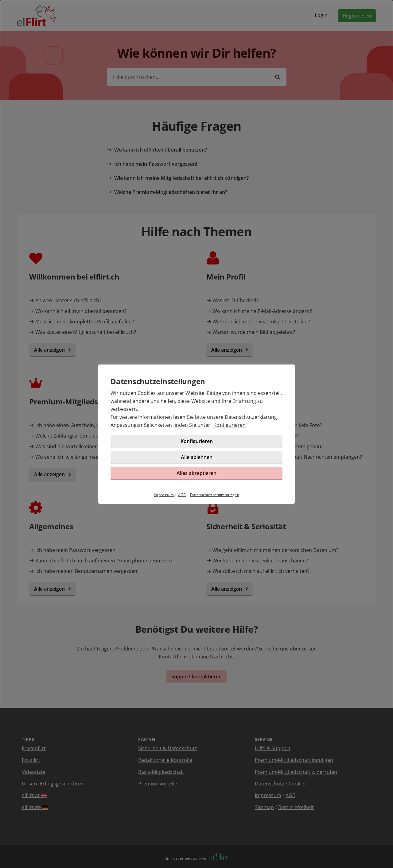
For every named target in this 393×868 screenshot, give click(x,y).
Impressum (164, 495)
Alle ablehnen (197, 457)
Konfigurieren (230, 425)
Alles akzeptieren (196, 473)
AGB (182, 495)
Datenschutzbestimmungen (215, 495)
